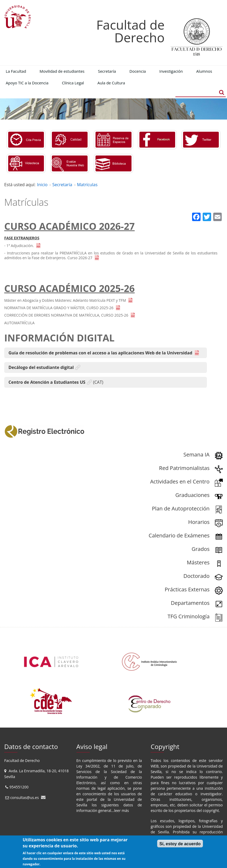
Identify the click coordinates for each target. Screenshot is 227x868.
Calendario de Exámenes (179, 535)
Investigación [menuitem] (171, 71)
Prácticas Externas (187, 589)
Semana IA (196, 454)
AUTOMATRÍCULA (19, 323)
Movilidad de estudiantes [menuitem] (62, 71)
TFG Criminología (189, 616)
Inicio (42, 185)
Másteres (198, 562)
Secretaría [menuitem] (107, 71)
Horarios (199, 522)
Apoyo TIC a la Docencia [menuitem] (27, 83)
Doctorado (196, 576)
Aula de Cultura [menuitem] (111, 83)
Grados (201, 549)
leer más (121, 810)
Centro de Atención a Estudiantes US (47, 382)
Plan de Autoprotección (181, 508)
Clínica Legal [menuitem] (73, 83)
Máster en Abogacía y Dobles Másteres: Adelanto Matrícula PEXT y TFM (65, 300)
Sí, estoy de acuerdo (180, 844)
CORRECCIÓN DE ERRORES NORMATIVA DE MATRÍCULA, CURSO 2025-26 (66, 315)
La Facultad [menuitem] (16, 71)
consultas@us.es (25, 798)
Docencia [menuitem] (138, 71)
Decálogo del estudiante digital (41, 367)
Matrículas (87, 185)
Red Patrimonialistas (184, 468)
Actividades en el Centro (180, 481)
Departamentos (190, 603)
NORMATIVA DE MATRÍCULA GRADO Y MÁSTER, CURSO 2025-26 (59, 308)
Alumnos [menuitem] (204, 71)
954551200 (20, 787)
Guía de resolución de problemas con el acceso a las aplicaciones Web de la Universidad (100, 353)
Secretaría (62, 185)
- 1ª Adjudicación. (19, 246)
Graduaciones (192, 495)
